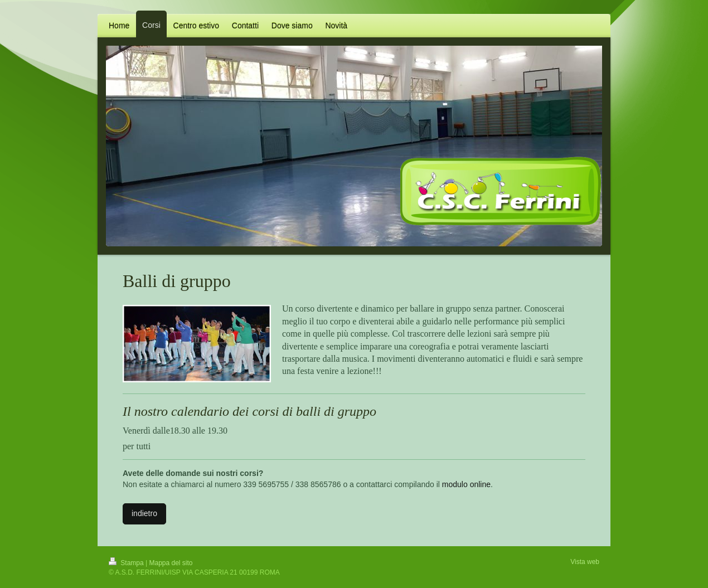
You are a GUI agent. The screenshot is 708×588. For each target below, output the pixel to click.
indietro (144, 513)
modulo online (466, 484)
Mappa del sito (171, 563)
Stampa (127, 563)
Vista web (585, 562)
